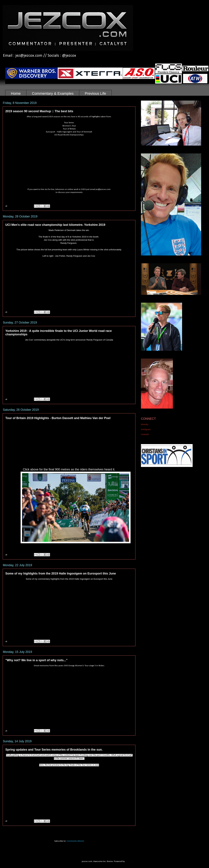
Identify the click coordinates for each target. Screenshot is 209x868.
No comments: (23, 206)
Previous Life (95, 93)
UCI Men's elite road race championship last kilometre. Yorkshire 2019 (55, 225)
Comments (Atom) (75, 841)
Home (16, 93)
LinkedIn (145, 434)
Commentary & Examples (53, 93)
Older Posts (126, 830)
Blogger (129, 861)
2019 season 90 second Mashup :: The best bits (39, 111)
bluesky (145, 424)
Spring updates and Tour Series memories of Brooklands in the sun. (54, 750)
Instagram (146, 429)
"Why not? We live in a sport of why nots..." (36, 660)
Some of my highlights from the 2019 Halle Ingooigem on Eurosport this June (61, 573)
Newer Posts (12, 830)
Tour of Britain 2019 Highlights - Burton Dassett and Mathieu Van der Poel (58, 418)
